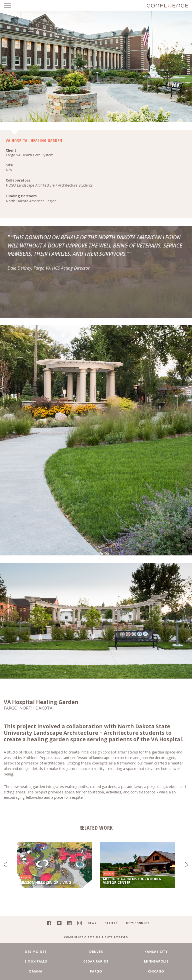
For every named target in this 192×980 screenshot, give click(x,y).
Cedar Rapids (96, 961)
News (92, 923)
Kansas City (156, 952)
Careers (111, 923)
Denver (96, 952)
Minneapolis (156, 961)
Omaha (36, 971)
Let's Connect (138, 923)
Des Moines (36, 952)
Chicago (156, 971)
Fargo (96, 971)
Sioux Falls (36, 961)
